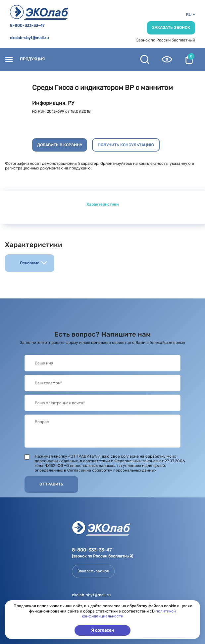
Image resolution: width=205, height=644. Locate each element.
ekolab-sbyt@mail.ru (29, 38)
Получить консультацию (126, 145)
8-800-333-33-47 (27, 26)
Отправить (51, 484)
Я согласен (102, 630)
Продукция (32, 59)
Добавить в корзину (60, 145)
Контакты (69, 59)
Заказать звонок (171, 28)
